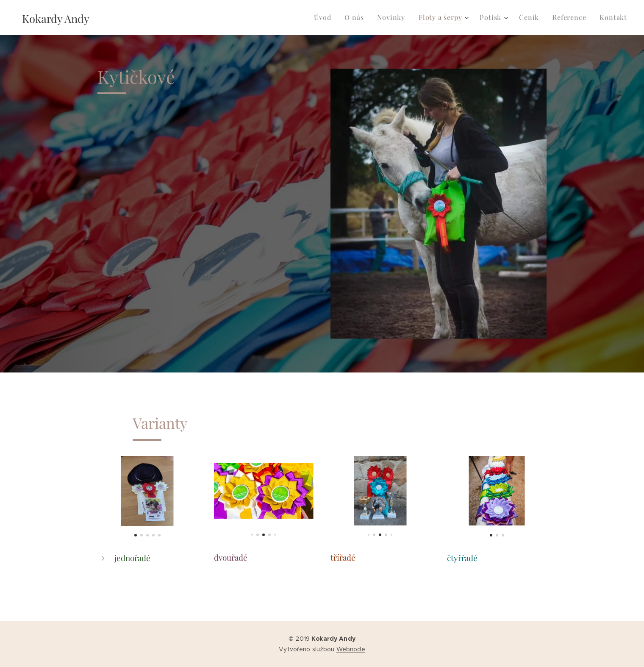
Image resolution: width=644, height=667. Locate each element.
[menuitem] (325, 17)
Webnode (351, 649)
